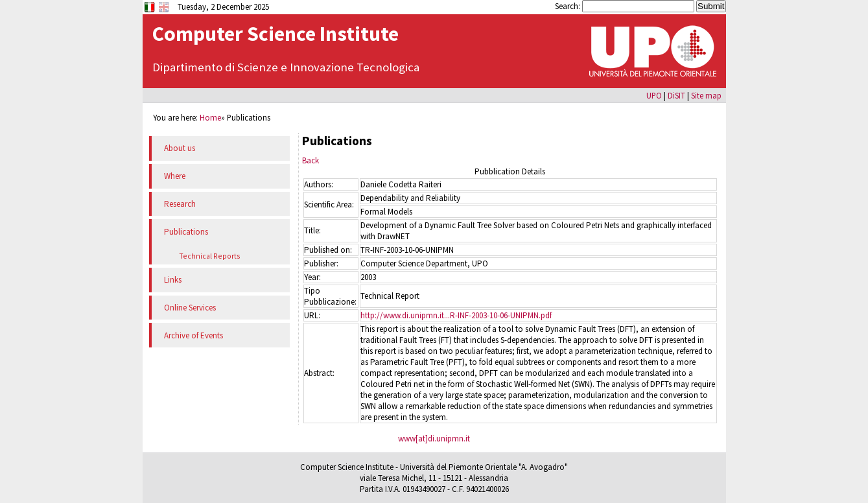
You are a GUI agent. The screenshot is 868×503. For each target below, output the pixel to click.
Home (210, 117)
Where (175, 176)
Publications (186, 232)
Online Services (190, 308)
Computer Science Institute (276, 34)
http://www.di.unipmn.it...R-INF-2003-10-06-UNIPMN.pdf (456, 315)
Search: (569, 6)
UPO (654, 95)
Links (173, 280)
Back (311, 160)
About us (180, 148)
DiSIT (676, 95)
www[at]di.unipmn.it (434, 439)
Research (180, 204)
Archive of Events (194, 335)
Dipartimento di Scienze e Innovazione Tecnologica (286, 67)
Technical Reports (210, 256)
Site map (706, 95)
